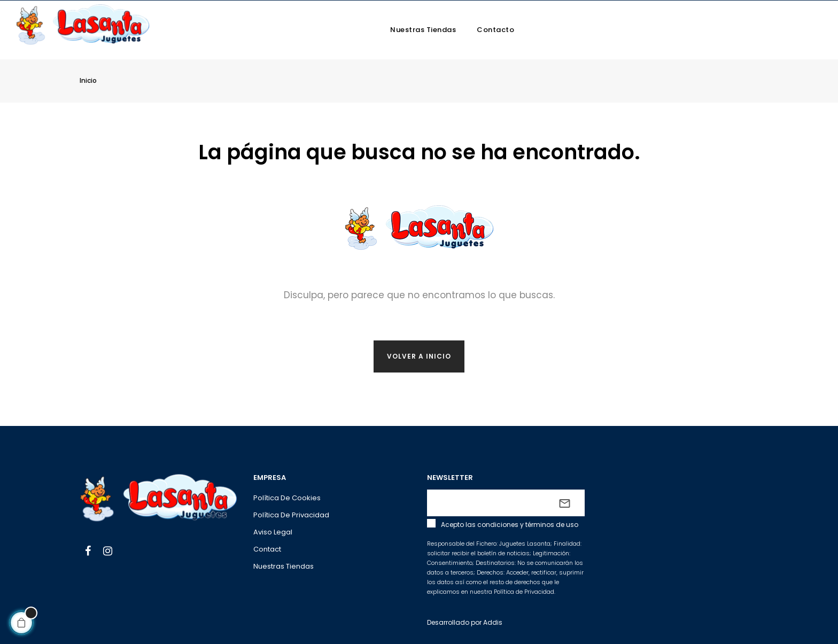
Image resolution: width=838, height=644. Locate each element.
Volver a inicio (419, 356)
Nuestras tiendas (284, 566)
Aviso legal (273, 532)
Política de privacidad (291, 515)
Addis (493, 622)
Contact (267, 549)
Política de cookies (287, 498)
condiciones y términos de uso (528, 525)
